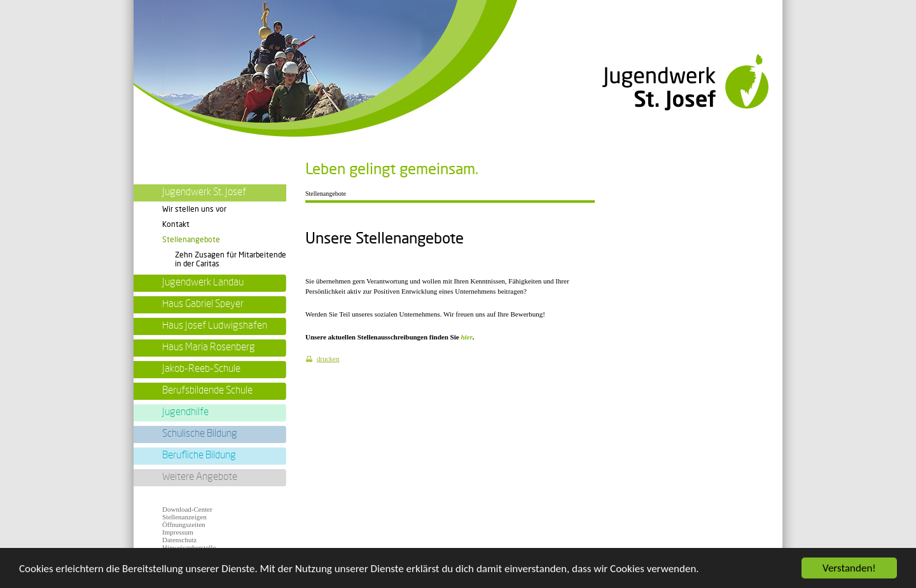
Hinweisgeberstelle (189, 547)
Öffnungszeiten (184, 524)
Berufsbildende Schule (207, 390)
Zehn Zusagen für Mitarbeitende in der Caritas (231, 259)
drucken (328, 359)
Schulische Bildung (200, 434)
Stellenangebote (191, 240)
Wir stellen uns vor (194, 209)
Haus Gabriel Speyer (203, 304)
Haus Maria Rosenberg (209, 347)
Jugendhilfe (185, 412)
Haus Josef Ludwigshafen (215, 325)
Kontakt (176, 224)
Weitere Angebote (200, 477)
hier (466, 337)
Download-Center (187, 509)
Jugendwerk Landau (203, 282)
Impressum (178, 532)
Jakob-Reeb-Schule (201, 369)
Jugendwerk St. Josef (204, 192)
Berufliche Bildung (199, 455)
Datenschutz (179, 540)
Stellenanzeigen (184, 517)
